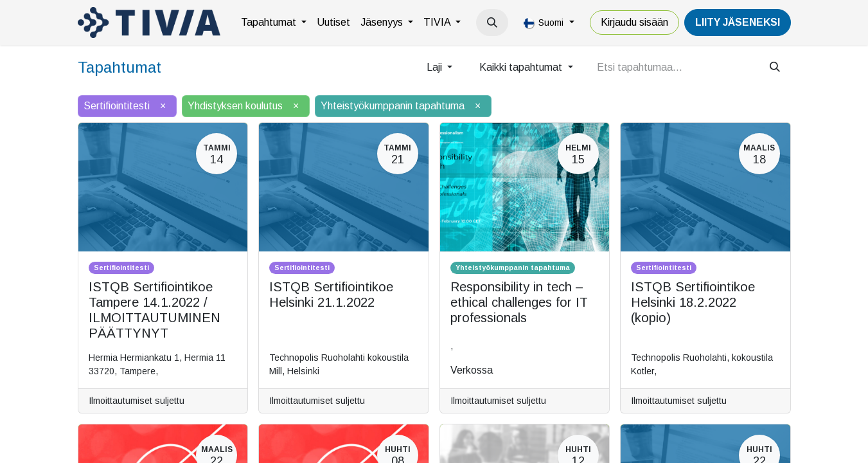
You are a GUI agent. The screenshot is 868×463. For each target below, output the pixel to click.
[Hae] (775, 68)
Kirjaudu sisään (634, 22)
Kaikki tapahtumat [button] (522, 67)
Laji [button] (436, 67)
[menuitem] (274, 23)
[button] (492, 23)
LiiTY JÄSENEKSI (738, 22)
